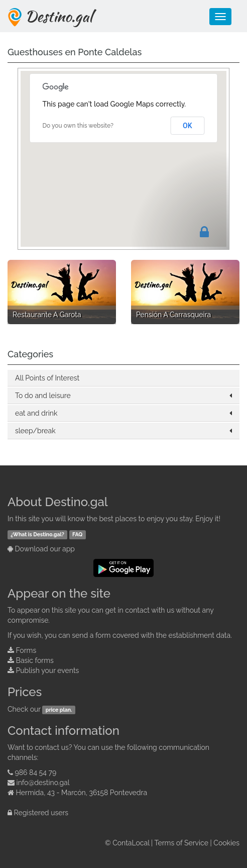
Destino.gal (59, 16)
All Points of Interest (47, 378)
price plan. (59, 710)
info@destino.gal (43, 783)
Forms (26, 650)
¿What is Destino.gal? (37, 534)
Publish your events (48, 670)
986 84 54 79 (36, 773)
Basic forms (35, 660)
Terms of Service (181, 843)
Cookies (226, 843)
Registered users (41, 813)
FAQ (77, 534)
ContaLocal (131, 843)
